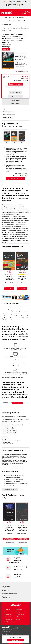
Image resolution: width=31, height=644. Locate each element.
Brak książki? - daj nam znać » (20, 568)
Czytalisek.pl (9, 619)
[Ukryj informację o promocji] (22, 5)
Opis (7, 109)
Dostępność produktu (9, 115)
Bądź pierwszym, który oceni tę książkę (21, 65)
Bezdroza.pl (8, 614)
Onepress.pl (9, 609)
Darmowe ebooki (6, 24)
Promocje (11, 21)
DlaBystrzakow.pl (21, 612)
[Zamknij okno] (27, 637)
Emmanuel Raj (9, 534)
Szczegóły (8, 112)
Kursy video (21, 18)
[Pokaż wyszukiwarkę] (22, 12)
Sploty (19, 619)
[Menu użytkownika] (25, 12)
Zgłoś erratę (5, 437)
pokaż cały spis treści (10, 489)
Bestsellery (24, 21)
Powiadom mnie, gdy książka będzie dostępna (9, 539)
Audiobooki (5, 21)
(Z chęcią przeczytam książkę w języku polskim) (21, 58)
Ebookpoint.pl (20, 614)
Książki (10, 18)
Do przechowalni (15, 104)
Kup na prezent (16, 92)
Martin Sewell (20, 534)
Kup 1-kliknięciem (16, 96)
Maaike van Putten (20, 170)
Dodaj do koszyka (15, 84)
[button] (28, 260)
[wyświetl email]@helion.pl (11, 633)
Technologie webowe (7, 441)
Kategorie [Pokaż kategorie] (4, 18)
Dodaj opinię (18, 403)
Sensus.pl (20, 609)
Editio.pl (8, 612)
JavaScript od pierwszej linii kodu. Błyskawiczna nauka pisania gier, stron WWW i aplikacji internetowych (16, 167)
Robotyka (12, 444)
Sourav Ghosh (27, 534)
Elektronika (5, 444)
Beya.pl (19, 617)
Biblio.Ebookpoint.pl (10, 622)
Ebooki (15, 18)
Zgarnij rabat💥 (13, 5)
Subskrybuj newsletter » (18, 576)
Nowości (17, 21)
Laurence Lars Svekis (11, 170)
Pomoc (22, 377)
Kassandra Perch (23, 53)
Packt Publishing (21, 56)
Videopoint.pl (9, 617)
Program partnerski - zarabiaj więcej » (16, 560)
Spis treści (8, 118)
